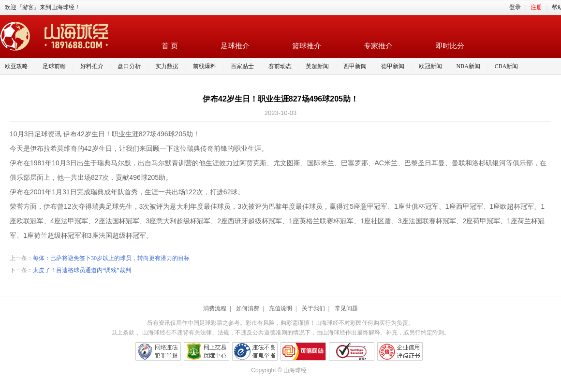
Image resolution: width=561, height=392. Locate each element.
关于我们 (313, 308)
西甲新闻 (355, 66)
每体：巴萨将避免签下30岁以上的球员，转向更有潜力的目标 (111, 258)
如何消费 (248, 308)
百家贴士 (242, 66)
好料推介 (92, 66)
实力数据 (167, 66)
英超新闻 (317, 66)
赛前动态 (280, 66)
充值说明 (280, 308)
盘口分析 (129, 66)
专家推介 (378, 46)
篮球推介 (307, 46)
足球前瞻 (54, 66)
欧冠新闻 (430, 66)
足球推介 (235, 46)
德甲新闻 (393, 66)
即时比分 (450, 46)
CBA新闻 (507, 66)
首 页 (170, 46)
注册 (536, 7)
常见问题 (346, 308)
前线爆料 (205, 66)
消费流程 (215, 308)
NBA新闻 (468, 66)
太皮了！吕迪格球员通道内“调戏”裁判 (82, 270)
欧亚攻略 (16, 66)
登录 (515, 7)
